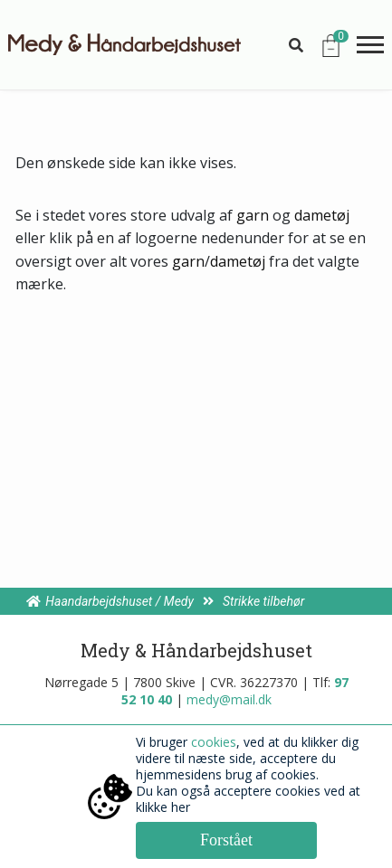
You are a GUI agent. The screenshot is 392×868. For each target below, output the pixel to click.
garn (253, 215)
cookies (214, 742)
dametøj (322, 215)
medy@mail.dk (229, 699)
